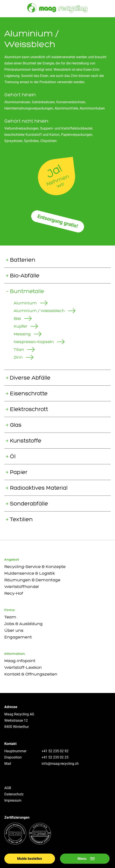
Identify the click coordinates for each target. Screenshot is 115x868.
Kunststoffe (26, 441)
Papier (19, 472)
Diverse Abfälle (30, 378)
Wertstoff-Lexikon (23, 667)
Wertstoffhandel (22, 586)
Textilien (21, 519)
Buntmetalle (27, 291)
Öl (13, 456)
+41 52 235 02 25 (55, 757)
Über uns (14, 630)
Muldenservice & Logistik (30, 573)
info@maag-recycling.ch (60, 764)
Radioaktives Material (39, 488)
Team (10, 617)
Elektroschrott (29, 409)
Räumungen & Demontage (32, 580)
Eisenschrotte (29, 393)
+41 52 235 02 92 (55, 751)
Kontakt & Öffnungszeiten (31, 674)
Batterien (23, 260)
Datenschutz (14, 794)
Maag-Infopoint (20, 661)
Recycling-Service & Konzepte (35, 566)
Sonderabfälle (29, 504)
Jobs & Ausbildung (23, 624)
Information (15, 654)
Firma (10, 610)
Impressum (13, 800)
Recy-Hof (14, 593)
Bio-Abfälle (25, 275)
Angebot (12, 559)
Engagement (18, 637)
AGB (8, 788)
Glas (16, 425)
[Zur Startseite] (57, 8)
